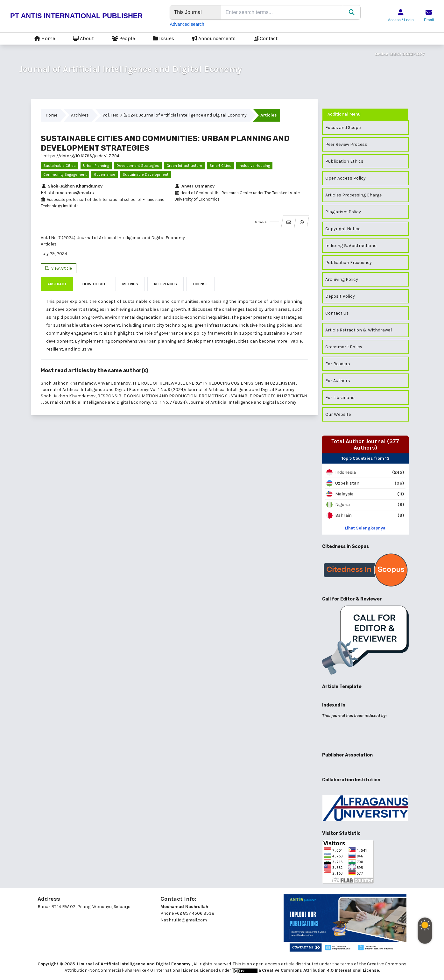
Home (45, 38)
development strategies (138, 166)
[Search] (352, 12)
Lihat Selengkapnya (365, 528)
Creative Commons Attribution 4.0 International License (321, 970)
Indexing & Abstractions (351, 246)
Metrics (130, 284)
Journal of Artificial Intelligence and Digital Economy (130, 69)
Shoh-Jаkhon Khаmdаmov (72, 186)
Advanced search (187, 24)
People (123, 38)
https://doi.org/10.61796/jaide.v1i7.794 (80, 156)
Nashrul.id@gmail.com (184, 920)
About (83, 38)
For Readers (338, 364)
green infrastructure (184, 166)
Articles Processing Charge (353, 195)
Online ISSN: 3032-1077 (400, 54)
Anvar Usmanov (194, 186)
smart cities (220, 166)
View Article (61, 268)
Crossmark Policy (344, 347)
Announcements (214, 38)
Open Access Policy (345, 178)
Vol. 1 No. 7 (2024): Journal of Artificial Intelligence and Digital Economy (175, 115)
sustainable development (145, 174)
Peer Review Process (346, 144)
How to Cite (94, 284)
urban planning (96, 166)
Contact (265, 38)
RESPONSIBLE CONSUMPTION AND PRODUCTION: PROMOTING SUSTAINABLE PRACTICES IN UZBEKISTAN (202, 396)
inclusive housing (254, 166)
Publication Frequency (349, 263)
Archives (80, 115)
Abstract (57, 284)
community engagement (65, 174)
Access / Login (401, 20)
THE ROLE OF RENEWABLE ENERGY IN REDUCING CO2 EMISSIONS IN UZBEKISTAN (214, 383)
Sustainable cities (60, 166)
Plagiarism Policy (343, 212)
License (200, 284)
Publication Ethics (344, 161)
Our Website (338, 414)
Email (429, 20)
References (166, 284)
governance (105, 174)
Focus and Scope (343, 128)
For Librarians (340, 398)
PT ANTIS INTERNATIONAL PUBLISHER (76, 16)
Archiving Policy (342, 279)
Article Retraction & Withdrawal (359, 330)
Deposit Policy (340, 296)
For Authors (338, 381)
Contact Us (337, 313)
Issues (163, 38)
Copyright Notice (343, 229)
